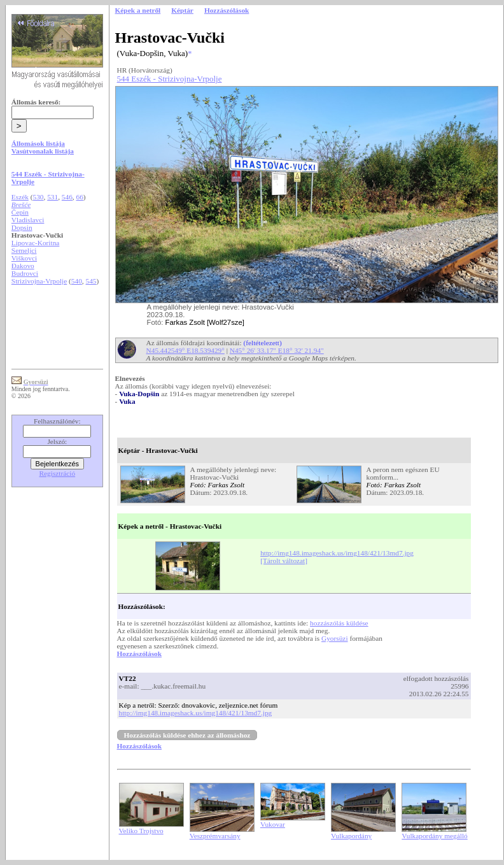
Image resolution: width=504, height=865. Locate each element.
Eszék (20, 197)
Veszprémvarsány (215, 836)
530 (38, 197)
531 (52, 197)
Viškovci (24, 258)
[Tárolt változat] (284, 561)
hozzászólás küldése (339, 623)
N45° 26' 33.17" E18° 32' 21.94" (277, 350)
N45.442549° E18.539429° (185, 350)
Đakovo (23, 266)
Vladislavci (28, 220)
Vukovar (273, 824)
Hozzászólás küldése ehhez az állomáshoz (187, 735)
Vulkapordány (351, 836)
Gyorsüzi (335, 638)
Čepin (20, 212)
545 (91, 281)
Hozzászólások (139, 654)
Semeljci (24, 250)
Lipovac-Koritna (36, 243)
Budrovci (25, 273)
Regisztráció (58, 473)
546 (67, 197)
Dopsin (22, 227)
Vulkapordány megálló (434, 836)
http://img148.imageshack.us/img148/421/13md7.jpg (337, 553)
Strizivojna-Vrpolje (39, 281)
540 (77, 281)
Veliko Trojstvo (141, 831)
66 (80, 197)
